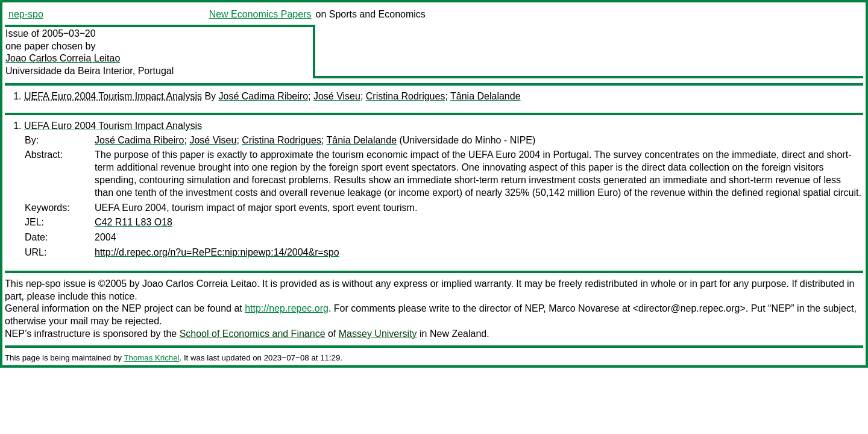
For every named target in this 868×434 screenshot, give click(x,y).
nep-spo (26, 14)
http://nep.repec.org (287, 308)
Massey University (378, 334)
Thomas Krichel (151, 358)
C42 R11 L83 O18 (134, 222)
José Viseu (337, 96)
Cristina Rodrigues (406, 96)
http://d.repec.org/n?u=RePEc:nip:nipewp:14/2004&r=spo (217, 252)
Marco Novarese (584, 308)
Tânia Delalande (486, 96)
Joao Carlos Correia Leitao (63, 58)
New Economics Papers (260, 14)
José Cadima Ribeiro (264, 96)
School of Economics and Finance (253, 334)
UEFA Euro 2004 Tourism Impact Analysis (113, 96)
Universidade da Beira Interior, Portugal (90, 71)
